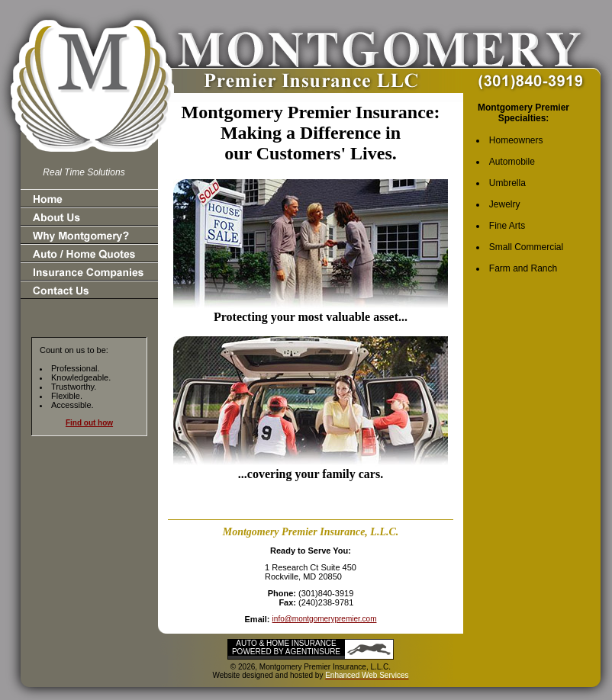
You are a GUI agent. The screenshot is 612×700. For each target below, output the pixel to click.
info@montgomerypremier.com (325, 619)
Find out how (89, 423)
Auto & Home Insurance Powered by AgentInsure (286, 647)
